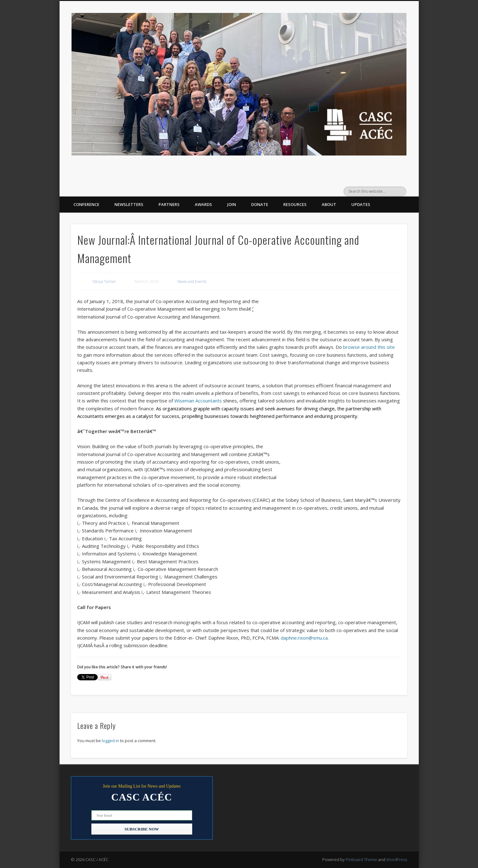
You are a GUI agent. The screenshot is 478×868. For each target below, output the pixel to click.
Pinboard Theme (361, 859)
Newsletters (129, 204)
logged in (110, 741)
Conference (86, 204)
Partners (169, 204)
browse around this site (369, 347)
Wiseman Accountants (198, 401)
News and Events (192, 282)
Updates (361, 204)
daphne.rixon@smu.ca (304, 638)
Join (232, 204)
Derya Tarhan (104, 282)
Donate (260, 204)
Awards (203, 204)
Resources (295, 204)
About (329, 204)
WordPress (397, 859)
